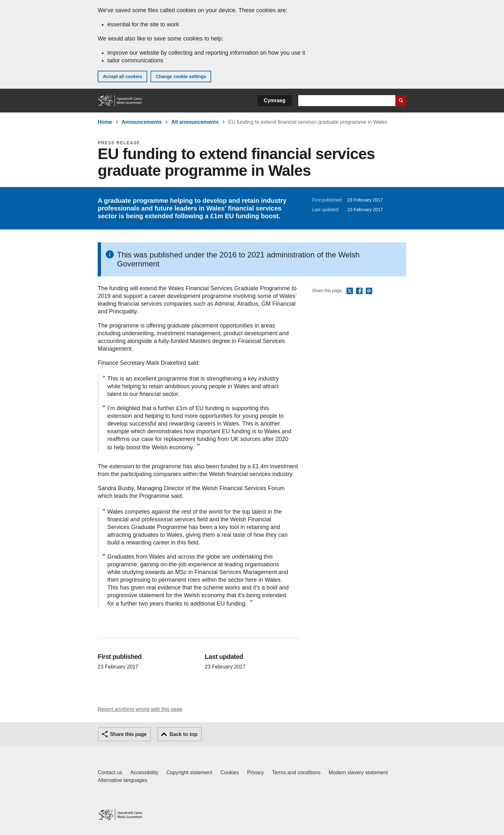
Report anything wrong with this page (140, 709)
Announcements (142, 122)
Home (105, 122)
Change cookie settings (181, 76)
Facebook (359, 291)
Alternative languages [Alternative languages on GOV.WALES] (122, 780)
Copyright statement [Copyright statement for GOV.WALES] (189, 772)
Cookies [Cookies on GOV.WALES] (230, 772)
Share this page (128, 734)
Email (369, 291)
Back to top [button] (183, 734)
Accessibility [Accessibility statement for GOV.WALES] (144, 772)
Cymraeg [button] (275, 100)
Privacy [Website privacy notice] (256, 772)
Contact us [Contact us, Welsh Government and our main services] (110, 772)
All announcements (195, 122)
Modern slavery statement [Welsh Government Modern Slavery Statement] (358, 772)
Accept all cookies (122, 76)
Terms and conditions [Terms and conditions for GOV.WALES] (296, 772)
